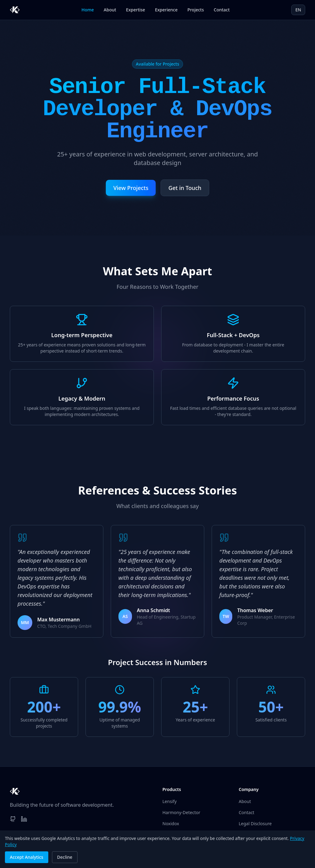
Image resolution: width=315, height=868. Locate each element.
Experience (166, 10)
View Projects (131, 188)
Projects (196, 10)
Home (88, 10)
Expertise (136, 10)
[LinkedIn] (24, 819)
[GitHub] (13, 819)
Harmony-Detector (181, 812)
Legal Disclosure (255, 824)
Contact (222, 10)
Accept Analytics (27, 857)
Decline (65, 857)
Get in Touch (185, 188)
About (110, 10)
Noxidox (171, 824)
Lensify (169, 801)
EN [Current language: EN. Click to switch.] (298, 10)
